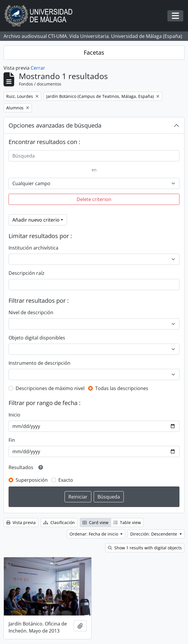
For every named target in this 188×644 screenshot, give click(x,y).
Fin (12, 440)
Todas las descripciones (122, 388)
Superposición (32, 480)
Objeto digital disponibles (37, 338)
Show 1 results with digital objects (145, 548)
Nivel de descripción (31, 312)
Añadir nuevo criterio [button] (36, 220)
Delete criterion (94, 199)
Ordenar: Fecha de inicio (94, 534)
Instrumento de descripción (39, 363)
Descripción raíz (27, 273)
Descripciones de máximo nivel (50, 388)
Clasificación (59, 522)
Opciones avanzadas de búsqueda (55, 125)
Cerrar (38, 68)
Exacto (66, 480)
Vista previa (21, 522)
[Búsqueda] (94, 156)
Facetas (94, 52)
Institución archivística (33, 248)
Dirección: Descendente (154, 534)
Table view (127, 522)
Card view (95, 522)
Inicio (14, 415)
